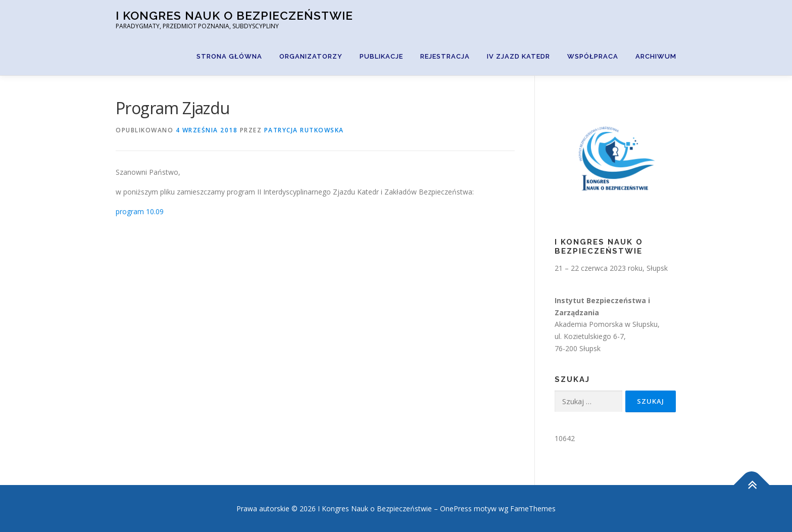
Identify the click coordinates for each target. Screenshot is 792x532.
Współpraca (593, 56)
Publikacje (381, 56)
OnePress (456, 509)
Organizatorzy (311, 56)
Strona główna (229, 56)
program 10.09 (140, 211)
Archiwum (656, 56)
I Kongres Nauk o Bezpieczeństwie (234, 15)
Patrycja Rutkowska (304, 130)
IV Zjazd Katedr (518, 56)
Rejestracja (445, 56)
